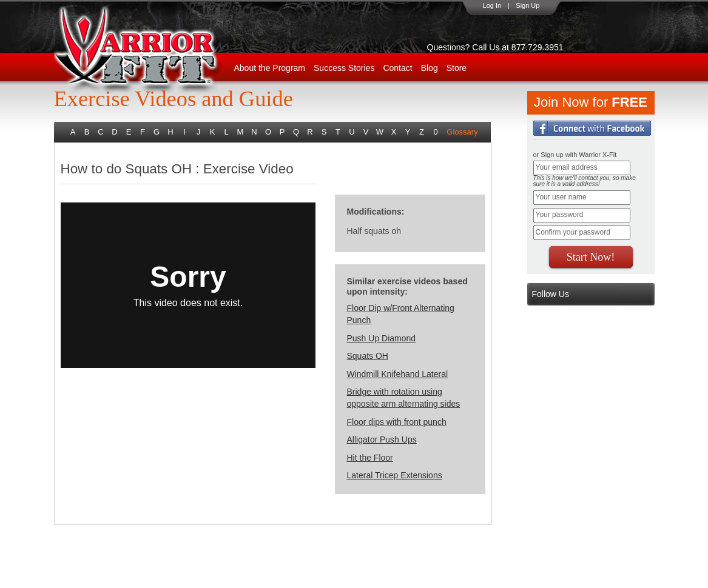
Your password (560, 215)
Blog (430, 68)
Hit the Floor (370, 458)
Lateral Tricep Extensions (395, 475)
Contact (397, 68)
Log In (492, 5)
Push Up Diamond (382, 338)
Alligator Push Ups (382, 439)
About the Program (270, 68)
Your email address (567, 167)
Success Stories (344, 68)
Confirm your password (573, 232)
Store (457, 68)
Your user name (561, 197)
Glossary (462, 132)
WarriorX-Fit (151, 50)
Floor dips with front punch (397, 422)
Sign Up (528, 5)
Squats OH (368, 356)
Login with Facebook (592, 128)
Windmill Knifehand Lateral (398, 374)
